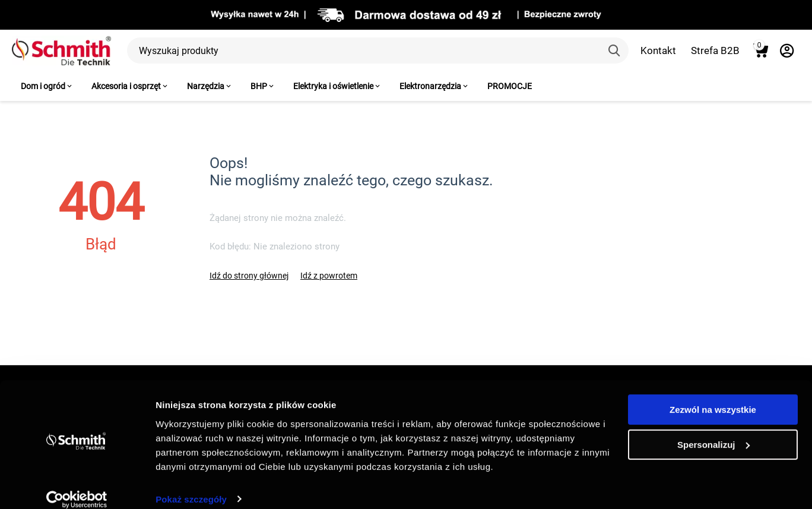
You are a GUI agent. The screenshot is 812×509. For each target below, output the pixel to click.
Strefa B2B (715, 50)
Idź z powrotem (329, 276)
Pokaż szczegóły (191, 486)
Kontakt (658, 50)
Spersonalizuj (713, 431)
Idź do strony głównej (249, 276)
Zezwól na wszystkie (713, 396)
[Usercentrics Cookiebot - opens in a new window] (77, 486)
